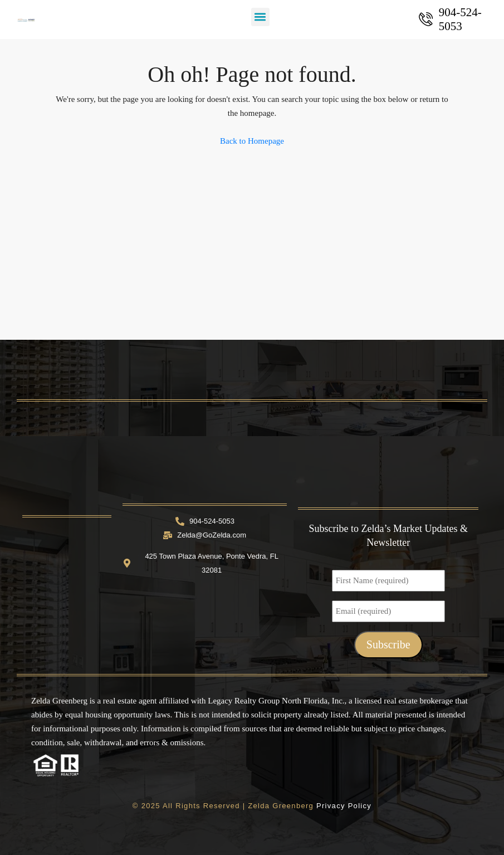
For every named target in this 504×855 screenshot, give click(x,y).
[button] (260, 17)
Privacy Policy (344, 806)
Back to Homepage (252, 141)
